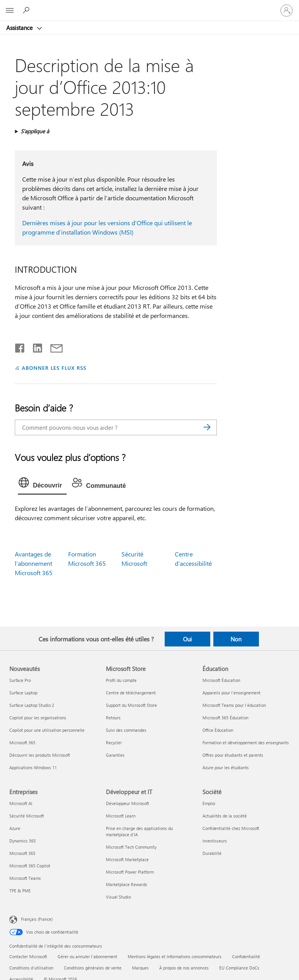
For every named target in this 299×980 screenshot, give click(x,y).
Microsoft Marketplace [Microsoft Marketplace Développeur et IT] (127, 859)
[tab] (42, 484)
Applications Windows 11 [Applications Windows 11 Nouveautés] (33, 767)
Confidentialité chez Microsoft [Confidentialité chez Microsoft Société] (231, 828)
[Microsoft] (149, 6)
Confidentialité (246, 956)
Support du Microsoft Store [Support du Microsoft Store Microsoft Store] (131, 705)
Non (236, 639)
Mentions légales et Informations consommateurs (175, 956)
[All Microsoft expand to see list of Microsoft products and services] (10, 11)
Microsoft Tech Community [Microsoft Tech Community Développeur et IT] (131, 847)
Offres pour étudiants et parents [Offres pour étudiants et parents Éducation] (233, 755)
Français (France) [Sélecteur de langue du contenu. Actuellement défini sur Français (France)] (37, 919)
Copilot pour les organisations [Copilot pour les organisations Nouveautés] (38, 718)
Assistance (20, 28)
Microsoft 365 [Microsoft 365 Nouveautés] (22, 743)
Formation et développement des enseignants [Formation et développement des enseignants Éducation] (246, 743)
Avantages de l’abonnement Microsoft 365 (34, 563)
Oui (187, 639)
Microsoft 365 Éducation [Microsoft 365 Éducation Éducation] (225, 718)
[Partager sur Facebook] (20, 346)
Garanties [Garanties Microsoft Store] (115, 755)
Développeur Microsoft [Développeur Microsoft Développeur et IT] (128, 803)
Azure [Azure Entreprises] (15, 828)
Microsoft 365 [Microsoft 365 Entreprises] (22, 853)
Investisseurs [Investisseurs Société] (215, 841)
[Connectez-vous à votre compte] (287, 11)
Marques (140, 968)
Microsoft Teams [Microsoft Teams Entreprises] (25, 878)
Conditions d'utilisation (31, 968)
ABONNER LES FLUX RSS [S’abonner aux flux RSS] (54, 368)
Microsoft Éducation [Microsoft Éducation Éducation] (221, 680)
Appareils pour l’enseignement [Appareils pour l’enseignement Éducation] (231, 693)
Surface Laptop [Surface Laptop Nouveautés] (23, 693)
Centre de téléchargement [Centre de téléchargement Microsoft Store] (131, 693)
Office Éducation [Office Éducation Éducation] (218, 730)
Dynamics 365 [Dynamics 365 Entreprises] (23, 841)
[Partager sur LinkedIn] (34, 346)
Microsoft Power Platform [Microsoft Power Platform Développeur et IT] (130, 872)
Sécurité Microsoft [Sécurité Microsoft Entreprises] (27, 816)
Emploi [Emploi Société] (209, 803)
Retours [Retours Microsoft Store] (113, 718)
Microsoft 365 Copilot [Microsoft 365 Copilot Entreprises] (30, 866)
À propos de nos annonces (184, 968)
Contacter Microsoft (28, 956)
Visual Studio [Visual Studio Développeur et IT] (118, 897)
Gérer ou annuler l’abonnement (87, 956)
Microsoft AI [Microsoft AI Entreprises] (21, 803)
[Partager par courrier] (53, 346)
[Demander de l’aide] (27, 10)
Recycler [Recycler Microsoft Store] (114, 743)
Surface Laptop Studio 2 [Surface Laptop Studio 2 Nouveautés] (32, 705)
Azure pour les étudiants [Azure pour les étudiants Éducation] (226, 767)
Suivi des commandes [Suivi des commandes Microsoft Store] (126, 730)
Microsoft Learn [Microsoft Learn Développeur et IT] (121, 816)
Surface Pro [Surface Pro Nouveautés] (20, 680)
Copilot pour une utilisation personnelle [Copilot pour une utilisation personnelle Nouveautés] (47, 730)
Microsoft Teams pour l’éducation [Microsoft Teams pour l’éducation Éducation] (234, 705)
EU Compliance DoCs (239, 968)
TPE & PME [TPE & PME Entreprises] (20, 891)
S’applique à (35, 131)
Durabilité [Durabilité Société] (212, 853)
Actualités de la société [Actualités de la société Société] (225, 816)
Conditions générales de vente (93, 968)
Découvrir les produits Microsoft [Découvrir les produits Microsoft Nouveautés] (40, 755)
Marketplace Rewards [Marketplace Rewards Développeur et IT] (127, 884)
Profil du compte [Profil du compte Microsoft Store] (121, 680)
